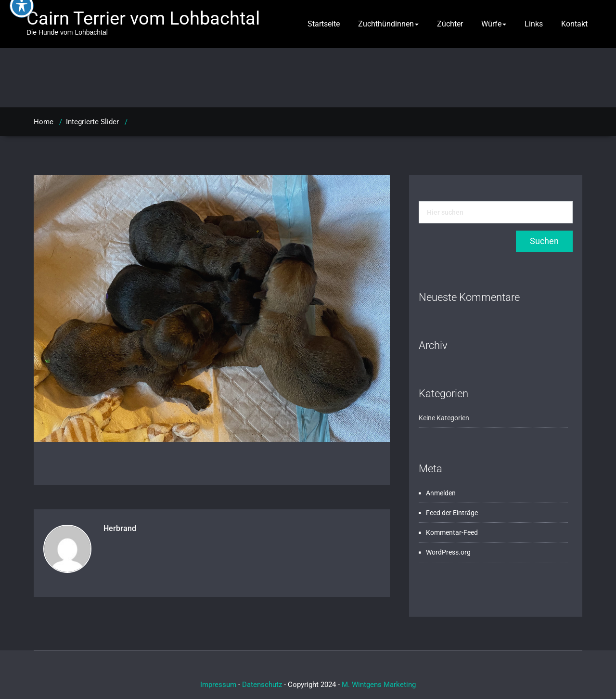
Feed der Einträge (452, 513)
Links (534, 24)
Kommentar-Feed (452, 532)
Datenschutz (262, 685)
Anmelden (441, 493)
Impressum (218, 685)
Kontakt (574, 24)
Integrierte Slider (92, 122)
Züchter (450, 24)
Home (44, 122)
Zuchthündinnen (388, 24)
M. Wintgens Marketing (379, 685)
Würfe (494, 24)
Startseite (324, 24)
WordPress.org (448, 552)
